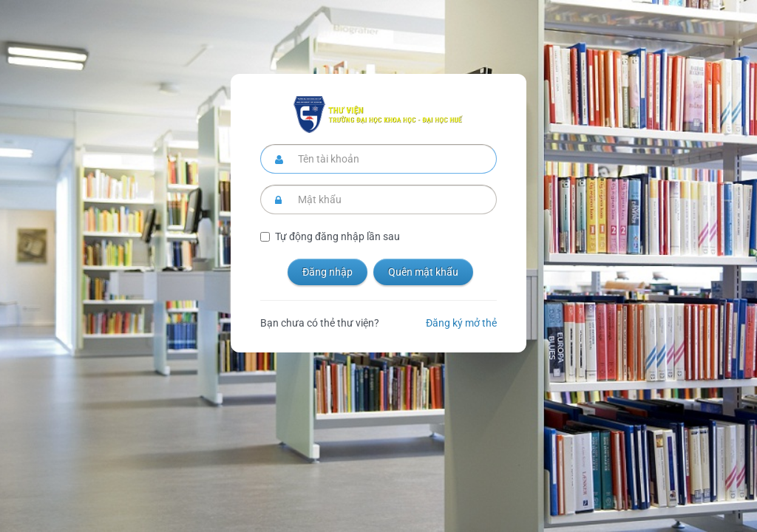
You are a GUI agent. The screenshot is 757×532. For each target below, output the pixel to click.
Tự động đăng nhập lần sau (337, 236)
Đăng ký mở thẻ (461, 323)
